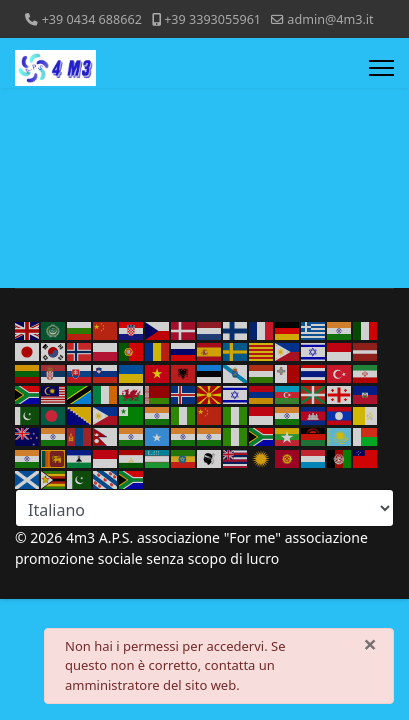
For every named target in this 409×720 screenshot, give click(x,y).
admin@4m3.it (330, 19)
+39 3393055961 (212, 19)
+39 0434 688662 (92, 19)
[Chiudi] (370, 644)
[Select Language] (204, 508)
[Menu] (381, 68)
